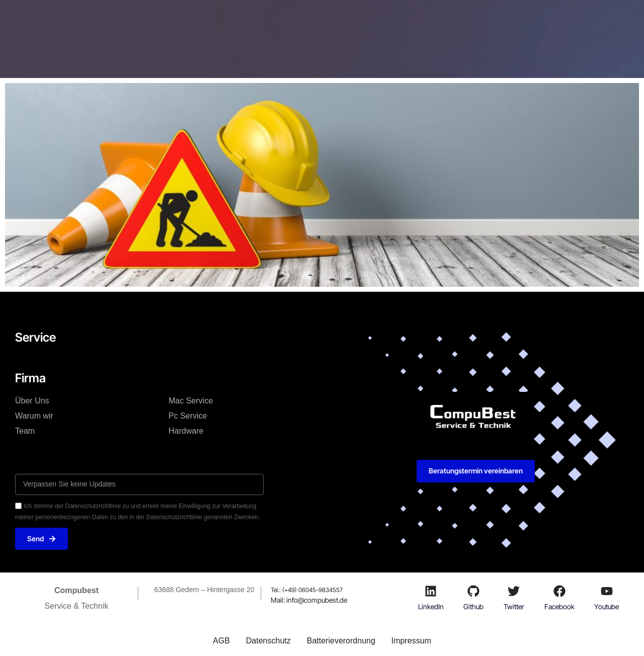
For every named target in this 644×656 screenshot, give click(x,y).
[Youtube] (607, 591)
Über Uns (32, 401)
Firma (316, 22)
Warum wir (34, 416)
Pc (279, 22)
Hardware (186, 431)
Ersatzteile (367, 22)
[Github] (473, 591)
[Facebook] (559, 591)
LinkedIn (431, 606)
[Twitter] (514, 591)
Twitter (514, 606)
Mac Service (191, 401)
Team (25, 431)
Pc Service (188, 416)
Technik (199, 22)
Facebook (559, 606)
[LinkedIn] (431, 591)
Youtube (607, 606)
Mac (244, 22)
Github (473, 606)
